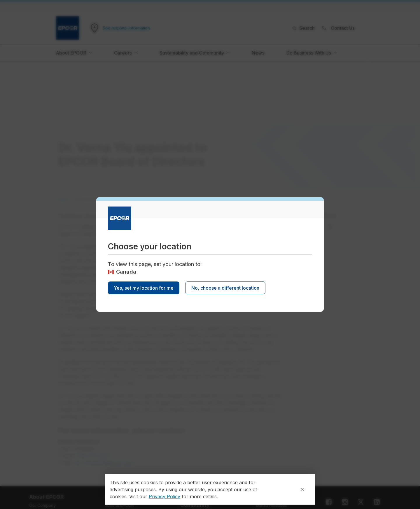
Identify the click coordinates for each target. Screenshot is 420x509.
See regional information (126, 28)
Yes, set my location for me (144, 288)
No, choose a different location (225, 288)
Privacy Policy (164, 496)
